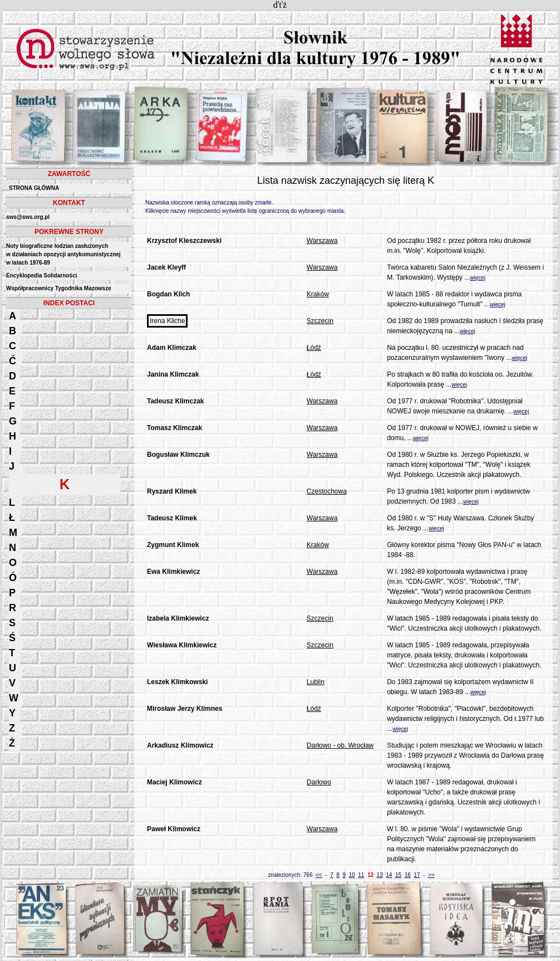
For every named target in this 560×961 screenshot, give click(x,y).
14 (389, 875)
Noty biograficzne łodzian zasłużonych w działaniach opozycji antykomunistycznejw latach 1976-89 (63, 254)
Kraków (318, 294)
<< (319, 875)
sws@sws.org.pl (28, 217)
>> (431, 875)
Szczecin (320, 321)
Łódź (314, 348)
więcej (478, 278)
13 (380, 875)
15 (398, 875)
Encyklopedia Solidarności (41, 275)
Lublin (316, 682)
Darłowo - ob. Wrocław (340, 745)
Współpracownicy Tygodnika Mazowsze (59, 288)
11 (361, 875)
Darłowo (319, 782)
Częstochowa (327, 491)
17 (417, 875)
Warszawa (322, 241)
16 (408, 875)
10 (352, 875)
